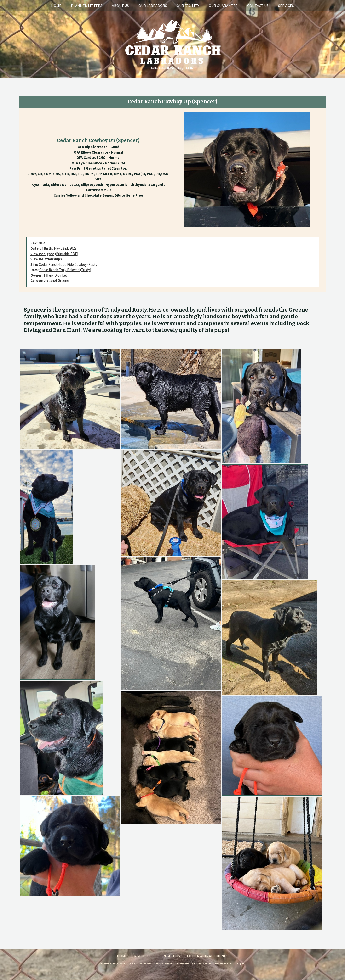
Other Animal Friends (208, 956)
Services (286, 6)
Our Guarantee (223, 6)
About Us (120, 6)
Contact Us (258, 6)
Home (56, 6)
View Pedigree (42, 254)
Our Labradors (153, 6)
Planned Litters (87, 6)
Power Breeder (203, 963)
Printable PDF (66, 254)
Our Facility (188, 6)
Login (241, 963)
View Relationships (46, 259)
